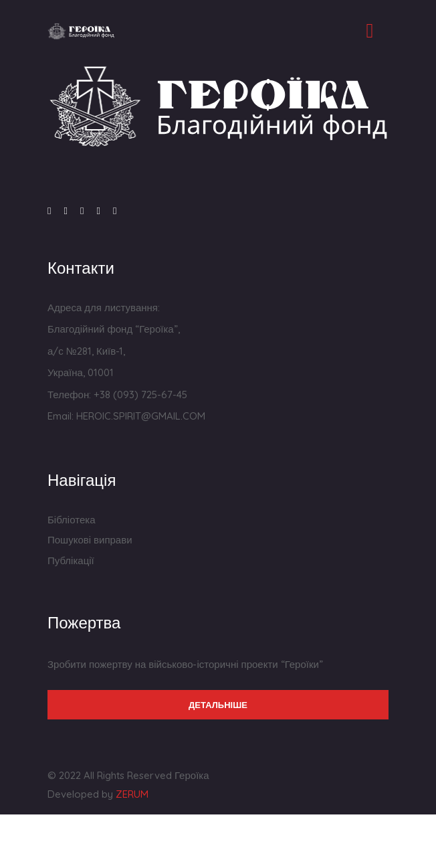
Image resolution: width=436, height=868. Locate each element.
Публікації (71, 560)
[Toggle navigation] (370, 31)
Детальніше (218, 705)
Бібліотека (71, 520)
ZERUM (132, 794)
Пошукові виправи (90, 540)
